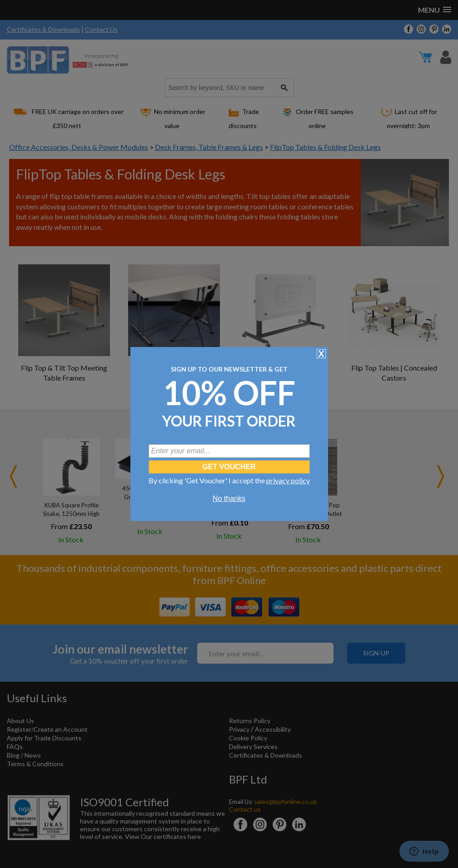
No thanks (229, 498)
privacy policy (288, 480)
